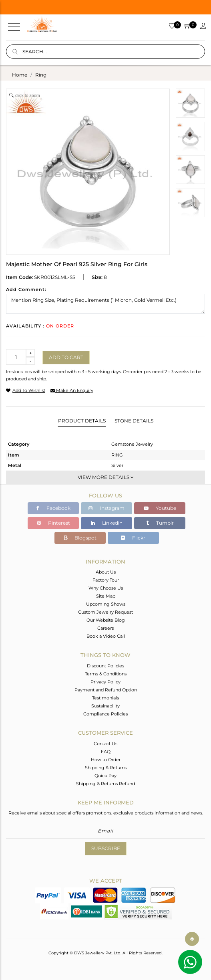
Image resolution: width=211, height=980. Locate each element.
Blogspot (80, 538)
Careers (105, 628)
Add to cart (66, 357)
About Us (106, 572)
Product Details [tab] (82, 421)
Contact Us (105, 744)
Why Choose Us (106, 588)
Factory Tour (106, 580)
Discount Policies (105, 666)
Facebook (53, 508)
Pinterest (53, 523)
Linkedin (107, 523)
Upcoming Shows (106, 604)
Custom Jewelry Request (105, 612)
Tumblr (160, 523)
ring (41, 75)
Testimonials (105, 698)
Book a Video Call (106, 636)
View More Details (106, 477)
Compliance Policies (105, 714)
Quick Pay (105, 776)
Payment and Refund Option (106, 690)
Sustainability (105, 706)
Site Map (106, 596)
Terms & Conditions (106, 674)
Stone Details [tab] (134, 421)
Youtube (160, 508)
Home (20, 75)
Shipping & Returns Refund (105, 784)
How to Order (106, 760)
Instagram (107, 508)
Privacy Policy (105, 682)
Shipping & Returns (106, 768)
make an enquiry (72, 390)
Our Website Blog (106, 620)
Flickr (133, 538)
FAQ (106, 752)
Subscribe (106, 848)
